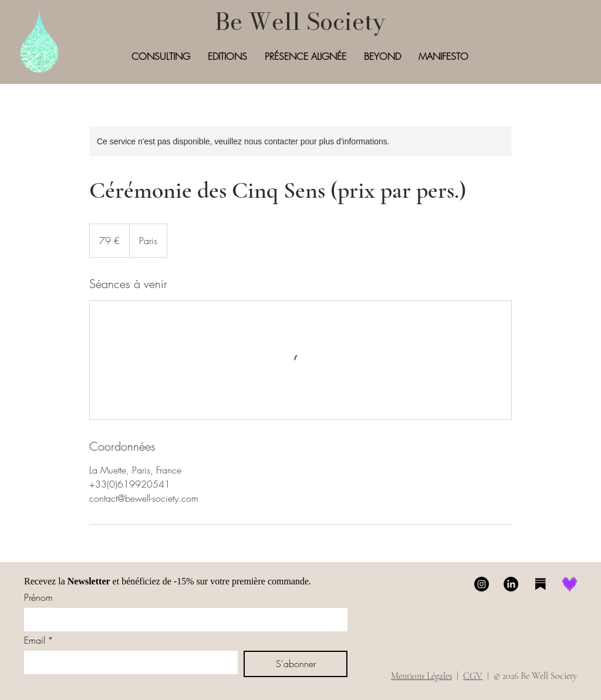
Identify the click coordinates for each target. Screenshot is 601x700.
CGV (473, 676)
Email (39, 640)
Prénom (38, 597)
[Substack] (540, 584)
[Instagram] (482, 584)
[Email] (127, 662)
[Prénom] (182, 620)
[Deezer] (570, 584)
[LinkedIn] (511, 584)
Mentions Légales (421, 676)
